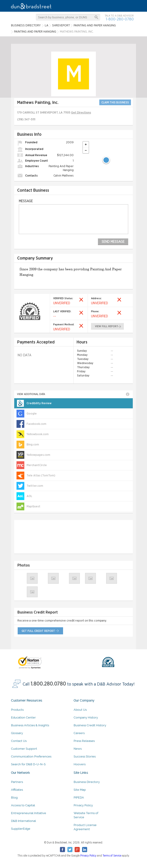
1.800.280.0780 (48, 684)
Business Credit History (90, 725)
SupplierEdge (21, 829)
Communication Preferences (31, 756)
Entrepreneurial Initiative (29, 813)
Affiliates (17, 790)
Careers (79, 733)
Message (26, 201)
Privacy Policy (83, 805)
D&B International (24, 821)
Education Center (23, 717)
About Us (80, 710)
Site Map (80, 790)
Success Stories (85, 756)
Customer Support (24, 749)
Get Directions (81, 113)
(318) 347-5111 (26, 120)
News (78, 749)
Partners (17, 782)
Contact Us (19, 741)
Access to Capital (23, 805)
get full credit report (38, 631)
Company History (86, 717)
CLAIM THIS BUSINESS (115, 102)
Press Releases (84, 741)
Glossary (17, 733)
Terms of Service (112, 856)
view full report (107, 326)
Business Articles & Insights (30, 725)
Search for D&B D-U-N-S (28, 764)
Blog (14, 798)
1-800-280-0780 (120, 19)
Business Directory (87, 782)
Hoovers (80, 764)
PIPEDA (79, 798)
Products (17, 710)
